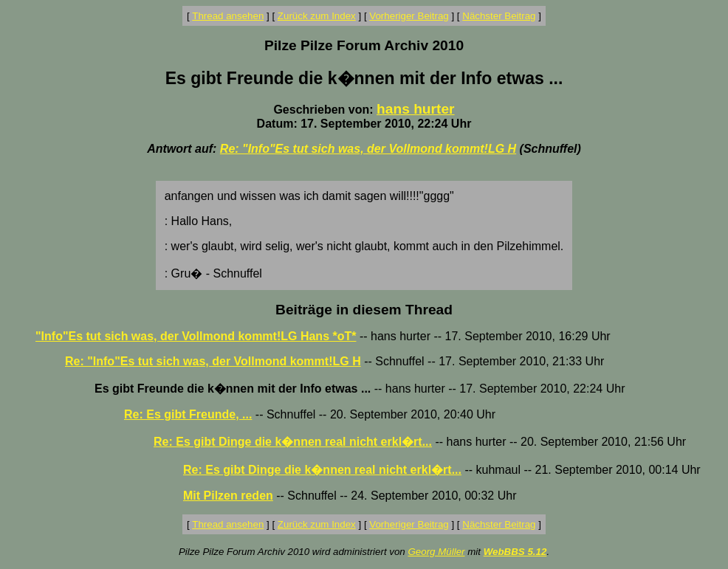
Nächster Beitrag (499, 16)
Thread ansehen (228, 16)
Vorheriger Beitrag (409, 16)
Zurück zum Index (317, 16)
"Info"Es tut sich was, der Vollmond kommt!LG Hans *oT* (196, 336)
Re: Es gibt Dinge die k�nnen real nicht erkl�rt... (293, 442)
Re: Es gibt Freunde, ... (188, 414)
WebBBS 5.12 (515, 552)
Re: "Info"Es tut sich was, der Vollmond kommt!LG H (368, 149)
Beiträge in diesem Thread (364, 310)
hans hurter (416, 109)
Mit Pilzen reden (228, 496)
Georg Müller (436, 552)
